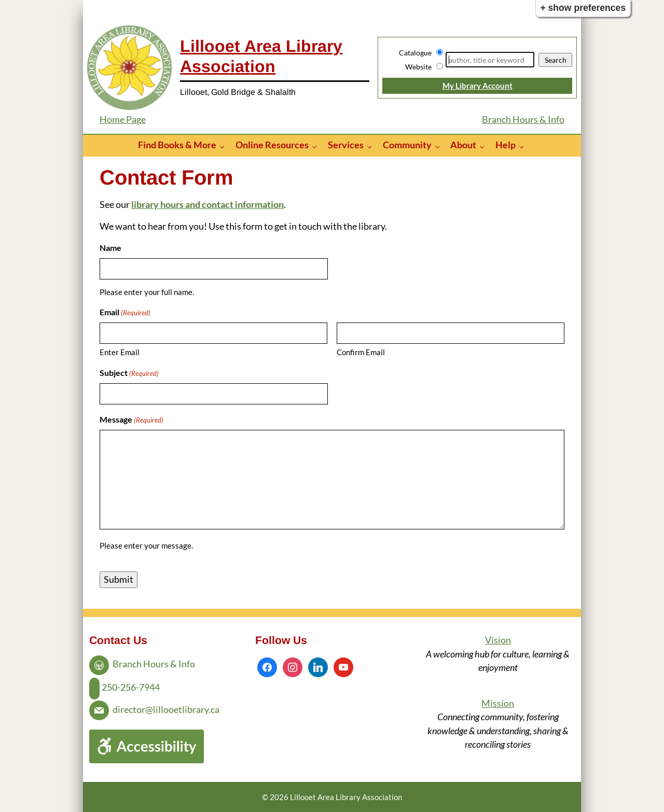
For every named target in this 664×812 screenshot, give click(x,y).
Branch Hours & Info (523, 120)
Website (418, 67)
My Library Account (478, 86)
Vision (498, 640)
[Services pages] (372, 146)
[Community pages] (440, 146)
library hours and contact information (208, 205)
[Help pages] (524, 146)
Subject (129, 373)
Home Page (123, 120)
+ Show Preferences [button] (583, 8)
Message (132, 420)
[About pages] (485, 146)
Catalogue (415, 53)
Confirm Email (361, 352)
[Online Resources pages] (317, 146)
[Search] (490, 60)
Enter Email (120, 352)
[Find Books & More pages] (225, 146)
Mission (498, 703)
